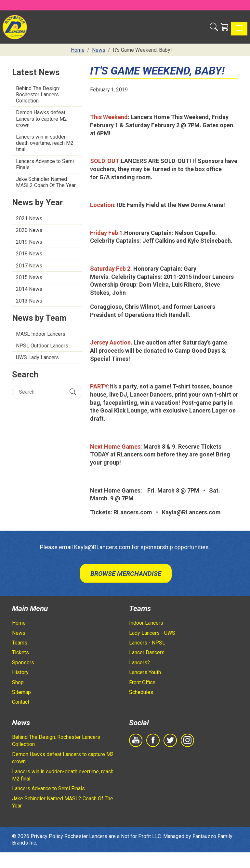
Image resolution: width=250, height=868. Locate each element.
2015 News (29, 277)
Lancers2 (140, 663)
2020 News (29, 230)
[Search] (41, 392)
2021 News (29, 218)
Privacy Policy (47, 836)
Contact (21, 702)
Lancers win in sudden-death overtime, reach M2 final (45, 143)
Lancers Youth (145, 672)
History (20, 672)
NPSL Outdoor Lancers (42, 346)
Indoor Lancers (146, 623)
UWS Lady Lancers (37, 357)
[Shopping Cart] (224, 27)
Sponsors (23, 663)
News (19, 633)
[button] (214, 27)
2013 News (29, 301)
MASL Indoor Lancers (41, 334)
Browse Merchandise (126, 574)
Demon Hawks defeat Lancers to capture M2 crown (41, 119)
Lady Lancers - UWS (152, 633)
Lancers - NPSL (147, 643)
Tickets (20, 652)
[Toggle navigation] (239, 29)
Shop (18, 682)
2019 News (29, 242)
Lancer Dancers (147, 652)
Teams (20, 643)
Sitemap (21, 692)
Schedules (141, 692)
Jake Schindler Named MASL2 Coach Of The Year (46, 182)
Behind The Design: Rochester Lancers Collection (38, 95)
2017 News (29, 266)
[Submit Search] (73, 392)
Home (19, 623)
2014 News (29, 289)
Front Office (142, 682)
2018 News (29, 254)
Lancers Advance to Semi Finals (45, 164)
